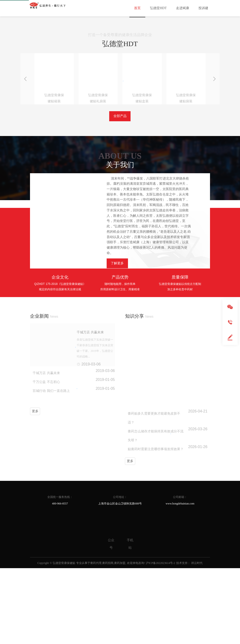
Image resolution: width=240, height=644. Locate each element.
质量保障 (180, 362)
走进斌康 (183, 8)
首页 (137, 8)
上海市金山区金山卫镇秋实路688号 (120, 524)
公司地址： (120, 517)
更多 (35, 496)
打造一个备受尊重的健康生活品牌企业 (120, 120)
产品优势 (120, 362)
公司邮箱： (180, 516)
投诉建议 (205, 8)
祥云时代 (197, 583)
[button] (116, 98)
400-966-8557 (60, 523)
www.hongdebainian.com (180, 523)
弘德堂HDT (158, 8)
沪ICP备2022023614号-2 (160, 583)
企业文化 (60, 362)
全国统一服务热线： (60, 517)
